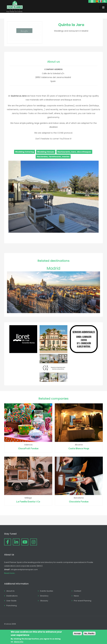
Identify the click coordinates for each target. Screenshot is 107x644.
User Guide (11, 601)
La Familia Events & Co (28, 502)
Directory (44, 596)
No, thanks (89, 633)
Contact (77, 591)
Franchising (12, 606)
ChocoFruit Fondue (28, 448)
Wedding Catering (25, 152)
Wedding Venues (46, 152)
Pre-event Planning (83, 601)
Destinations (12, 596)
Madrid (53, 268)
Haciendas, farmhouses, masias (53, 157)
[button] (53, 232)
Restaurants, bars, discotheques (74, 152)
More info (19, 642)
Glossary (44, 601)
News (76, 596)
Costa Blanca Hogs (79, 448)
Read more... (10, 573)
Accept (77, 633)
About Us (10, 591)
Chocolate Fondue (79, 502)
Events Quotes (47, 591)
